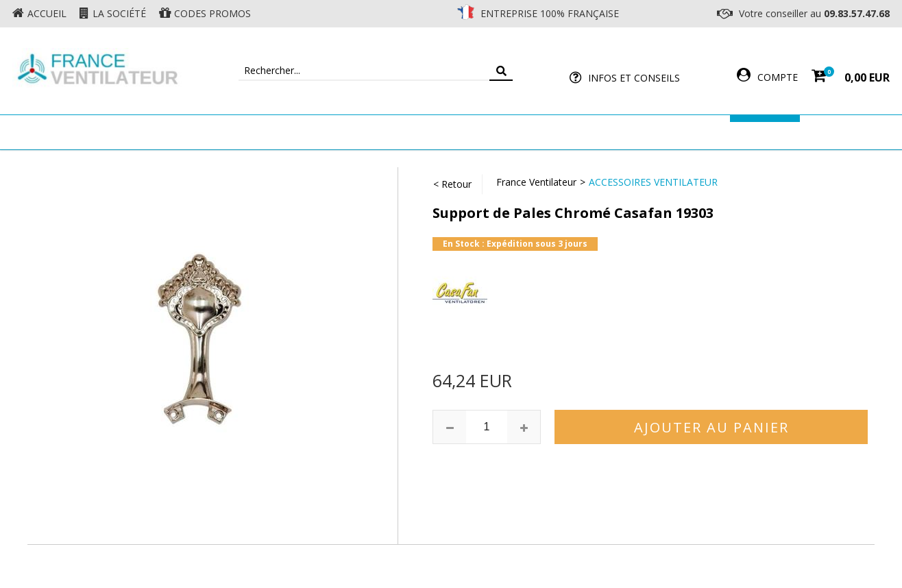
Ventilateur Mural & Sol (332, 132)
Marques (765, 132)
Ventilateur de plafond (179, 132)
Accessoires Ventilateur (655, 132)
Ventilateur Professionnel (494, 132)
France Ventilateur (536, 182)
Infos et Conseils (634, 78)
